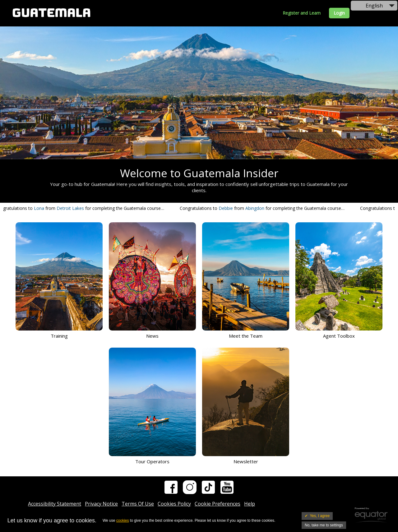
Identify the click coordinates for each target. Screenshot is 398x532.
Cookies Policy (174, 504)
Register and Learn (302, 13)
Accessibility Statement (55, 504)
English (374, 6)
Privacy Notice (101, 504)
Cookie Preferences (218, 504)
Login (339, 13)
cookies (123, 520)
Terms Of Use (138, 504)
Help (250, 504)
